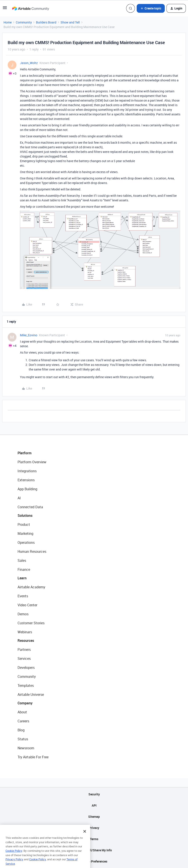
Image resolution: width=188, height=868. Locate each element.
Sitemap (94, 817)
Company (25, 703)
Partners (24, 650)
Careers (23, 721)
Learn (22, 578)
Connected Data (30, 507)
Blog (21, 730)
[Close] (85, 839)
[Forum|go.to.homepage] (30, 8)
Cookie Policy (14, 859)
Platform (25, 453)
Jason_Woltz (29, 63)
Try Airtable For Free (33, 757)
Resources (26, 641)
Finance (24, 569)
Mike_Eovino (29, 335)
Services (24, 659)
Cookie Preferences (94, 861)
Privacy (94, 828)
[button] (5, 9)
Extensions (26, 480)
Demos (23, 614)
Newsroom (26, 748)
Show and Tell (70, 22)
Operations (26, 542)
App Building (27, 489)
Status (23, 739)
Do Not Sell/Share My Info (94, 850)
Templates (26, 685)
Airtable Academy (31, 587)
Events (23, 596)
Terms (94, 839)
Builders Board (46, 22)
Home (8, 22)
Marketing (25, 533)
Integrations (27, 471)
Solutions (25, 515)
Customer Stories (31, 623)
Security (94, 794)
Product (24, 524)
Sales (22, 560)
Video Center (27, 605)
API (94, 805)
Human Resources (32, 551)
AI (19, 498)
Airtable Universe (31, 694)
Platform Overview (32, 462)
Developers (26, 668)
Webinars (25, 632)
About (22, 712)
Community (24, 22)
